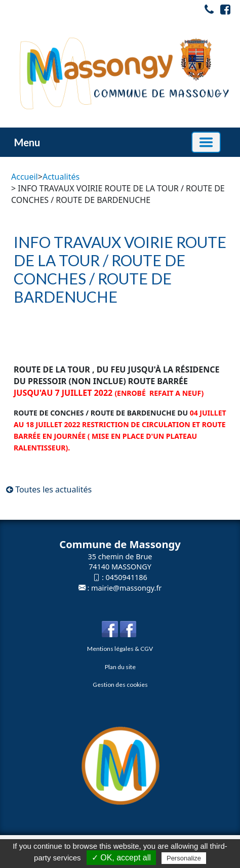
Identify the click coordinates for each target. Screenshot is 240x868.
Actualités (61, 177)
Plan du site (120, 667)
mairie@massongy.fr (126, 588)
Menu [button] (27, 142)
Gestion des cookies (120, 685)
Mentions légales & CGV (120, 649)
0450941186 (127, 577)
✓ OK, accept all (121, 858)
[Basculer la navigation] (206, 142)
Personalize (184, 858)
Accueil (25, 177)
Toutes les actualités (49, 489)
